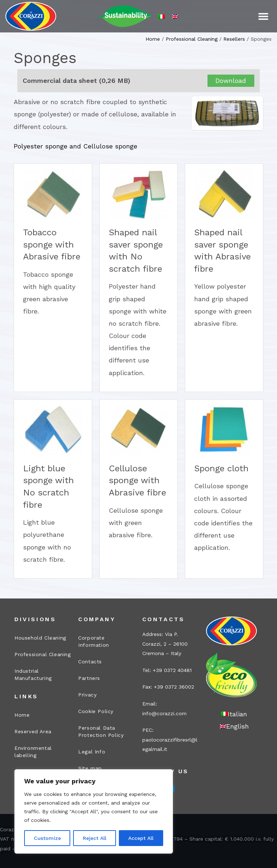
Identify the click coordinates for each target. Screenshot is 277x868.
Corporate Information (94, 641)
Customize (47, 838)
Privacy (87, 695)
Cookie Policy (96, 711)
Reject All (95, 838)
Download (231, 81)
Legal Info (92, 752)
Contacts (90, 662)
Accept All (141, 838)
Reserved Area (33, 731)
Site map (90, 768)
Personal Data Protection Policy (101, 731)
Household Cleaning (40, 638)
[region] (94, 811)
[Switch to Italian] (161, 16)
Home (153, 39)
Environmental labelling (33, 752)
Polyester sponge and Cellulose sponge (75, 146)
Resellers (234, 39)
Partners (89, 678)
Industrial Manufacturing (33, 675)
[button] (263, 16)
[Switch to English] (175, 16)
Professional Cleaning (192, 39)
